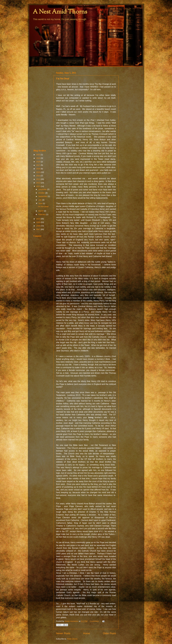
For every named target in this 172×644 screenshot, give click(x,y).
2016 (39, 169)
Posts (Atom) (72, 639)
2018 (39, 162)
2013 (39, 179)
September (43, 196)
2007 (39, 229)
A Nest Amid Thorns (60, 12)
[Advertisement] (42, 108)
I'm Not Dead (63, 79)
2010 (39, 219)
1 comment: (95, 621)
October (42, 193)
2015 (39, 172)
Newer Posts (63, 633)
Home (87, 633)
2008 (39, 226)
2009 (39, 222)
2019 (39, 158)
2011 (39, 186)
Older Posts (109, 633)
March (41, 211)
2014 (39, 176)
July (40, 200)
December (43, 189)
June (41, 203)
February (42, 214)
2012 (39, 183)
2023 (39, 155)
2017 (39, 165)
